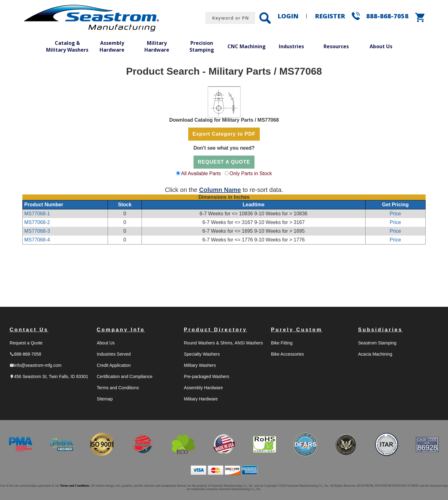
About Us (381, 46)
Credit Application (114, 365)
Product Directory (215, 330)
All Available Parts (201, 173)
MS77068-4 (37, 240)
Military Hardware (157, 46)
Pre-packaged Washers (207, 376)
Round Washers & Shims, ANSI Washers (223, 343)
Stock (125, 205)
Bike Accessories (287, 354)
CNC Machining (247, 46)
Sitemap (105, 399)
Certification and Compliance (125, 376)
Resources (336, 46)
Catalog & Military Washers (67, 46)
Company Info (121, 330)
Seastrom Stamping (377, 343)
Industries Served (114, 354)
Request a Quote (26, 343)
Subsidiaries (380, 330)
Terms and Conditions (118, 388)
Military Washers (200, 365)
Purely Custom (297, 330)
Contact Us (29, 330)
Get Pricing (395, 205)
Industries (291, 46)
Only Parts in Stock (251, 173)
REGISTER (330, 16)
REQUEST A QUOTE (224, 162)
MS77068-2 (37, 222)
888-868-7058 (387, 16)
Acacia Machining (375, 354)
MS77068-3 (37, 231)
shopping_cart (420, 17)
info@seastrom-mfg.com (36, 365)
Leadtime (254, 205)
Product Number (44, 205)
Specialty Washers (202, 354)
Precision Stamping (202, 46)
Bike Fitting (282, 343)
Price (395, 214)
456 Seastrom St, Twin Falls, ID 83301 (49, 376)
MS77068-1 (37, 214)
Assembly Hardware (112, 46)
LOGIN (288, 16)
